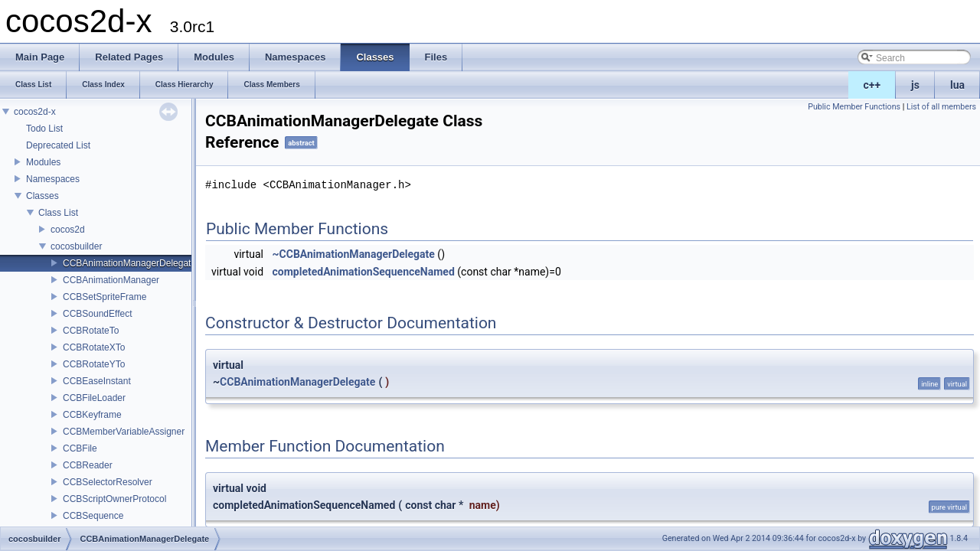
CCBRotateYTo (94, 364)
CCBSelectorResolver (108, 482)
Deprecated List (58, 145)
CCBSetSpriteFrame (105, 297)
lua (957, 85)
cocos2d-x (35, 112)
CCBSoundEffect (98, 314)
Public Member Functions (854, 107)
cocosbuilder (76, 246)
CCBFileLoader (94, 398)
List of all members (941, 107)
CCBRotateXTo (94, 347)
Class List (58, 213)
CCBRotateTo (91, 331)
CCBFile (80, 448)
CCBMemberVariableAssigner (124, 432)
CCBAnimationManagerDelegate (129, 263)
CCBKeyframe (92, 415)
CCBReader (88, 465)
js (915, 85)
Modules (43, 162)
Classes (42, 196)
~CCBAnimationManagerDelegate (354, 254)
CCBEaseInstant (97, 381)
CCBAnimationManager (111, 280)
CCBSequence (93, 516)
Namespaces (53, 179)
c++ (872, 85)
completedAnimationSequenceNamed (364, 272)
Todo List (44, 129)
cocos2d (68, 230)
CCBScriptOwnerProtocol (114, 499)
